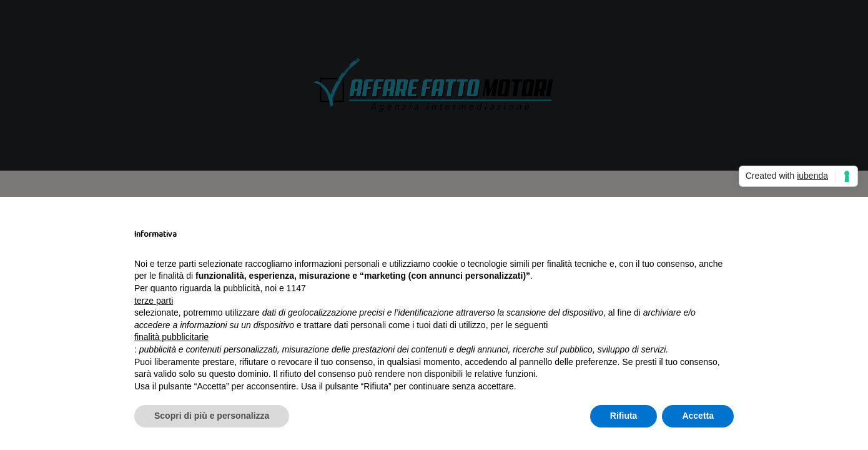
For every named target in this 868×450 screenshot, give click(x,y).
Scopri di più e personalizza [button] (212, 416)
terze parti (154, 301)
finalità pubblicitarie (171, 337)
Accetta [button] (698, 416)
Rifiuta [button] (624, 416)
